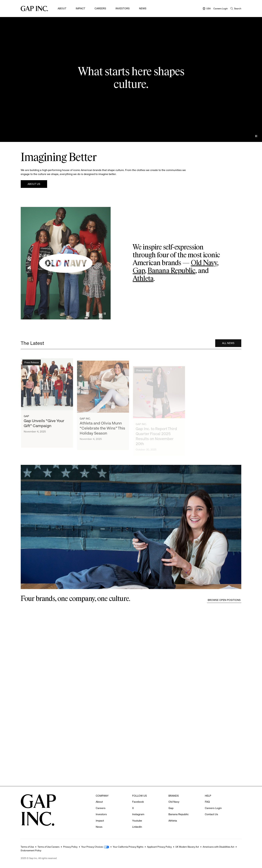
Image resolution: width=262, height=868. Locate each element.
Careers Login (221, 9)
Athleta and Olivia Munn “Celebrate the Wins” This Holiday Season (102, 432)
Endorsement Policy (31, 850)
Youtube (137, 821)
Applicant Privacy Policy (159, 847)
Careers (100, 8)
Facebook (138, 802)
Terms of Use (27, 847)
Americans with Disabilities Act (218, 847)
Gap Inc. (85, 422)
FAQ (207, 802)
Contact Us (211, 814)
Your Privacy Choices (92, 847)
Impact (80, 8)
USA (207, 9)
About (62, 8)
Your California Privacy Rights (128, 847)
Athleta (143, 279)
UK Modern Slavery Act (187, 847)
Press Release (32, 364)
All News (228, 344)
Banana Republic (171, 271)
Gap (139, 271)
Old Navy (204, 263)
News (143, 8)
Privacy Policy (70, 847)
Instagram (138, 814)
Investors (123, 8)
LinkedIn (137, 827)
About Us (34, 184)
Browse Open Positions (224, 600)
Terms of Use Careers (49, 847)
